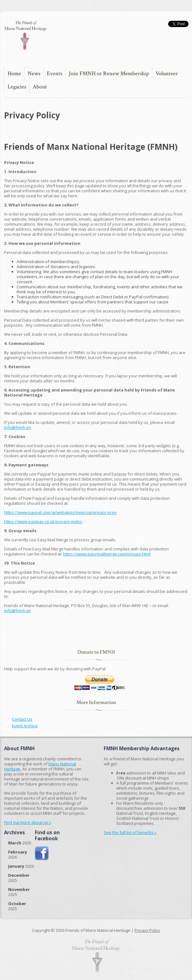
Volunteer (167, 73)
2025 (19, 878)
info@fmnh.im (17, 427)
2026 (20, 843)
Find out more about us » (27, 822)
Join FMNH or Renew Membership (109, 73)
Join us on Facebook (42, 853)
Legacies (17, 87)
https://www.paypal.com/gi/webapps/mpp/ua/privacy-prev (60, 512)
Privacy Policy (147, 930)
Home (14, 73)
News (34, 73)
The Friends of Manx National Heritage (25, 35)
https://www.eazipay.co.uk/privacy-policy (43, 521)
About (40, 87)
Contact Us (22, 719)
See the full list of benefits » (130, 832)
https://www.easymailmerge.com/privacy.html (107, 554)
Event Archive (25, 726)
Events (55, 73)
